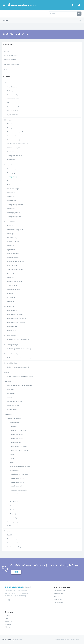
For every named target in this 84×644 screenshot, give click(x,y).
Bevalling (57, 597)
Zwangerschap (59, 594)
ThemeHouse (18, 640)
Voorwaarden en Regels (62, 640)
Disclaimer (8, 621)
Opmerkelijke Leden (11, 55)
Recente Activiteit (10, 59)
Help (6, 70)
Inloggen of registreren (12, 64)
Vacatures (8, 624)
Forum (7, 51)
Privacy (7, 618)
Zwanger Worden (60, 591)
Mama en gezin (59, 602)
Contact (7, 615)
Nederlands (74, 640)
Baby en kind (58, 599)
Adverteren (8, 627)
